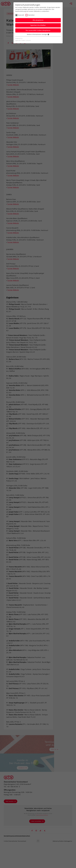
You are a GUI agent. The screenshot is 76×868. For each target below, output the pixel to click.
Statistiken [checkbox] (31, 15)
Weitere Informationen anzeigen (38, 34)
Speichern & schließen (38, 25)
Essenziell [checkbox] (21, 15)
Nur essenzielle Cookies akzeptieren (38, 30)
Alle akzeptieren (38, 20)
